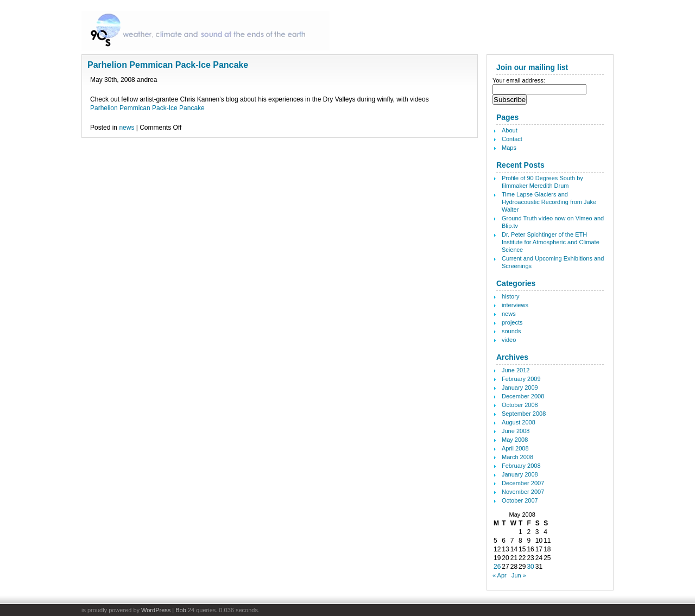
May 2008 (515, 440)
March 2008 (517, 457)
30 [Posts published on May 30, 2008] (530, 567)
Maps (509, 148)
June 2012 (516, 370)
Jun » (519, 575)
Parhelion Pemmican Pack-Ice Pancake (168, 65)
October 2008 (520, 405)
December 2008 (523, 396)
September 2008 (524, 414)
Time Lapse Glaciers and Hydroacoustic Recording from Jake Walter (549, 202)
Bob (181, 610)
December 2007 (523, 483)
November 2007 (523, 492)
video (509, 340)
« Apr (500, 575)
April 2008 (515, 448)
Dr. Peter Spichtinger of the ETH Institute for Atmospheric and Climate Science (551, 242)
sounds (511, 331)
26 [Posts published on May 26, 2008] (497, 567)
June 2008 (516, 431)
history (510, 296)
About (510, 130)
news (127, 128)
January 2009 (520, 388)
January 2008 (520, 474)
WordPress (156, 610)
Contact (512, 139)
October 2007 (520, 500)
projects (512, 322)
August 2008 (519, 422)
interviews (515, 305)
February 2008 (521, 466)
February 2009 (521, 379)
